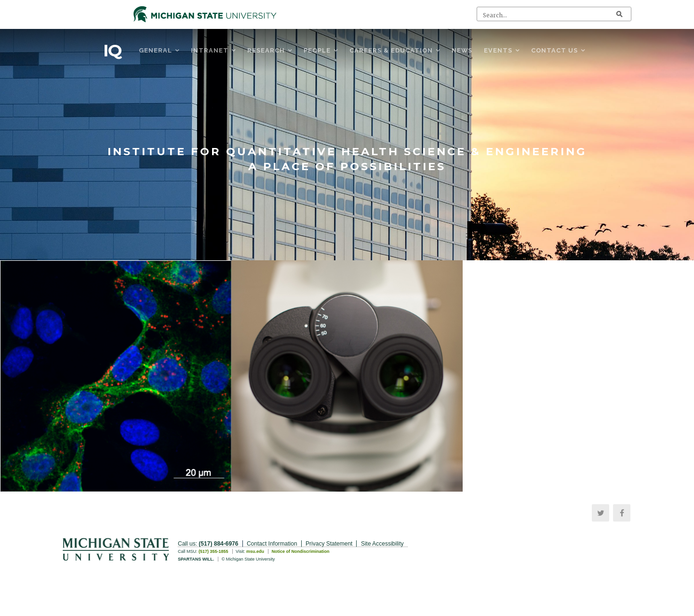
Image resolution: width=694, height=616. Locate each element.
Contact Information (272, 544)
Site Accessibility (382, 544)
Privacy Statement (329, 544)
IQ (112, 51)
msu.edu (255, 551)
